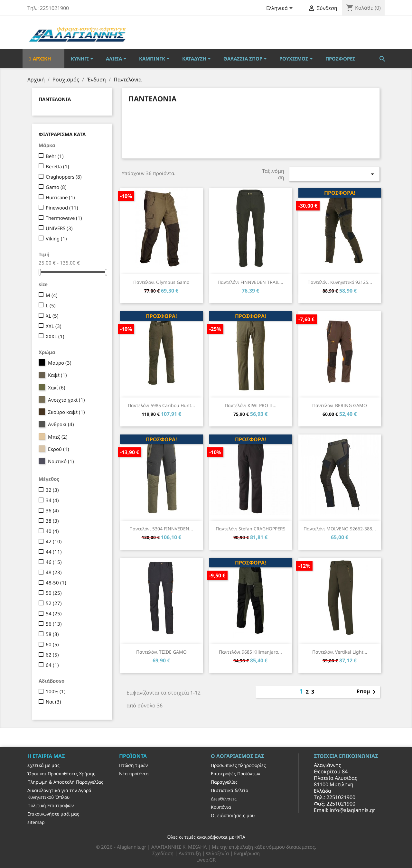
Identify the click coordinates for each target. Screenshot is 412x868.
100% (56, 691)
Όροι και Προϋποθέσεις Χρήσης (61, 774)
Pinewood (62, 208)
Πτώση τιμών (133, 765)
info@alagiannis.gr (352, 810)
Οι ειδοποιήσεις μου (233, 815)
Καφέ (57, 375)
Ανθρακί (61, 424)
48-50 (56, 583)
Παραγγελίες (224, 782)
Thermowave (64, 218)
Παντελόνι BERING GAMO (340, 405)
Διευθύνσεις (224, 799)
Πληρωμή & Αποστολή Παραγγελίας (65, 782)
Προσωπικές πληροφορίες (238, 765)
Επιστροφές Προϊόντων (235, 774)
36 (52, 510)
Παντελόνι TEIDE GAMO (161, 652)
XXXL (55, 336)
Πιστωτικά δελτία (230, 790)
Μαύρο (60, 363)
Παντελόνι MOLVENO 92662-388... (340, 529)
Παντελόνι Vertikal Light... (340, 652)
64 (52, 665)
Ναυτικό (61, 461)
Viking (56, 238)
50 (54, 593)
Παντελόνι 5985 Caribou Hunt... (161, 405)
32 (52, 490)
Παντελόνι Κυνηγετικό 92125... (340, 282)
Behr (55, 156)
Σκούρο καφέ (66, 412)
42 (54, 541)
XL (52, 316)
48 (54, 572)
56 (54, 624)
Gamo (56, 187)
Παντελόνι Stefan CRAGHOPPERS (251, 529)
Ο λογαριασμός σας (237, 756)
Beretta (57, 166)
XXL (54, 326)
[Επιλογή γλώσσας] (281, 9)
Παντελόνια (55, 99)
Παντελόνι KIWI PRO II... (251, 405)
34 (52, 500)
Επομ (367, 692)
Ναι (53, 702)
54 (54, 613)
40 (52, 531)
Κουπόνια (221, 807)
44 (54, 552)
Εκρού (59, 449)
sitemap (36, 822)
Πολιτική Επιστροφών (51, 805)
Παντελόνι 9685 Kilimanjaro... (250, 652)
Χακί (57, 387)
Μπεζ (58, 437)
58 (52, 634)
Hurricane (60, 197)
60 (52, 644)
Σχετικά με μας (43, 765)
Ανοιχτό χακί (66, 400)
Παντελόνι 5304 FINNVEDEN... (161, 529)
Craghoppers (64, 177)
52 (54, 603)
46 (54, 562)
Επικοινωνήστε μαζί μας (53, 814)
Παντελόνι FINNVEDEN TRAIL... (250, 282)
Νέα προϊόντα (134, 774)
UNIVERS (59, 228)
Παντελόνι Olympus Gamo (161, 282)
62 (52, 655)
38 (52, 521)
